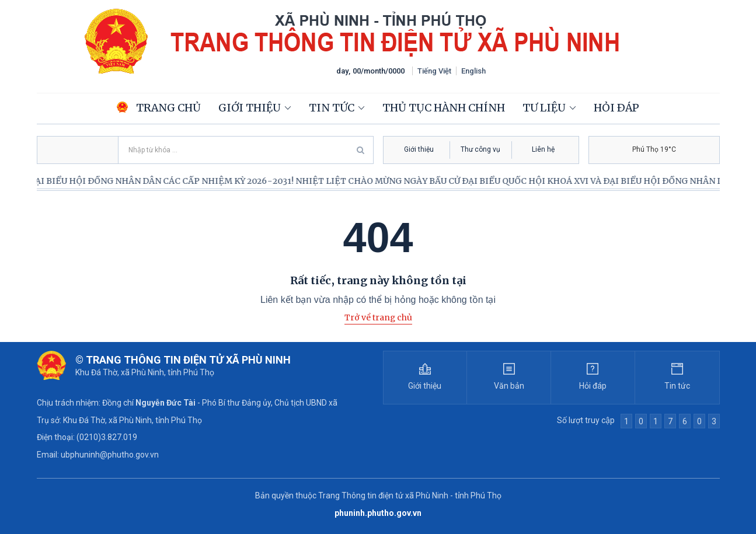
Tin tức (332, 108)
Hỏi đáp (616, 108)
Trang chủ (159, 108)
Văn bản (509, 386)
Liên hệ (543, 149)
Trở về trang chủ (378, 317)
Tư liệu (544, 108)
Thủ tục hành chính (444, 108)
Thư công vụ (480, 149)
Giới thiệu (250, 108)
